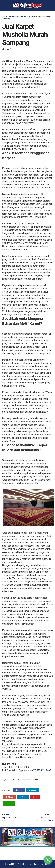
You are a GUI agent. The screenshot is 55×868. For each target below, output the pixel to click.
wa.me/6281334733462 (39, 770)
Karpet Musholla (14, 780)
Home (5, 16)
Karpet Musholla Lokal (18, 16)
